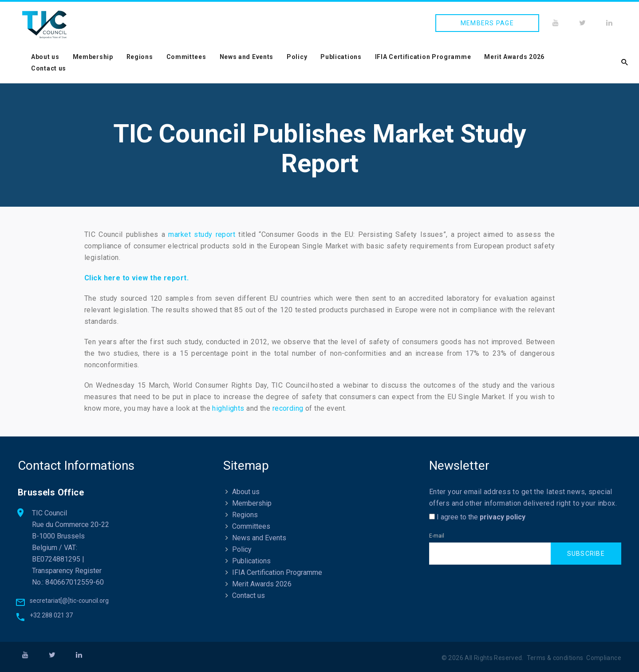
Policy (297, 57)
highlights (228, 408)
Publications (341, 57)
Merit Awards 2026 (514, 57)
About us (45, 57)
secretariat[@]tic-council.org (69, 601)
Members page (487, 23)
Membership (93, 57)
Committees (186, 57)
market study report (202, 234)
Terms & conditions (555, 658)
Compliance (604, 658)
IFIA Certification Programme (423, 57)
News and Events (247, 57)
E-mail (437, 536)
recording (288, 408)
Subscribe (586, 554)
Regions (140, 57)
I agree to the (477, 517)
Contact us (49, 68)
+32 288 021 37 (51, 615)
